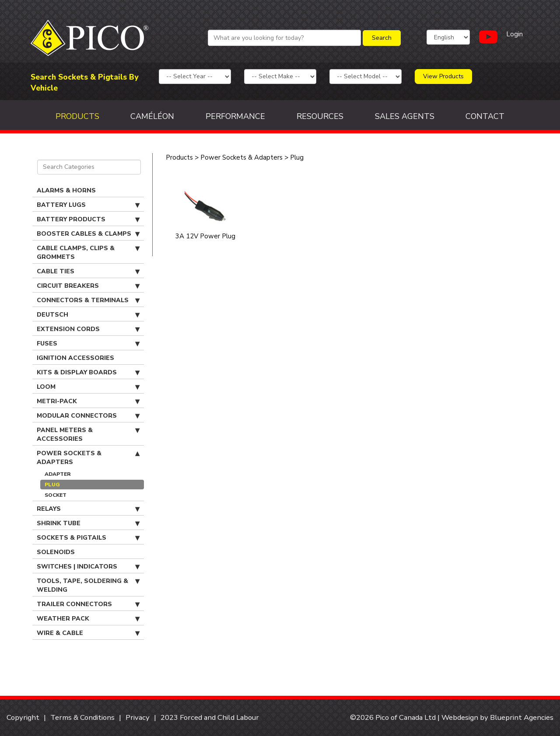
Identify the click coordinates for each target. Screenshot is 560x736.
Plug (52, 485)
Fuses (88, 344)
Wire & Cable (88, 633)
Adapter (58, 474)
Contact (485, 116)
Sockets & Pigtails (88, 538)
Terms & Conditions (82, 717)
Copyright (23, 717)
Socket (56, 495)
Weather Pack (88, 619)
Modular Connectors (88, 416)
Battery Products (88, 220)
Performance (235, 116)
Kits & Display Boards (88, 373)
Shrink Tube (88, 523)
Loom (88, 387)
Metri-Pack (88, 401)
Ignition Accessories (75, 358)
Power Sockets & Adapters (88, 458)
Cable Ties (88, 272)
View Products (443, 76)
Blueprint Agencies (522, 717)
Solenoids (56, 552)
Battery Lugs (88, 205)
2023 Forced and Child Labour (210, 717)
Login (514, 34)
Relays (88, 509)
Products (77, 116)
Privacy (138, 717)
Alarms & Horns (66, 190)
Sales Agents (405, 116)
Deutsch (88, 315)
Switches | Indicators (88, 567)
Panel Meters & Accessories (88, 434)
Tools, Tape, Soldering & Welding (88, 585)
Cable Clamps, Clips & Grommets (88, 253)
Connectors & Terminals (88, 300)
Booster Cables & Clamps (88, 234)
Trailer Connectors (88, 604)
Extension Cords (88, 329)
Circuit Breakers (88, 286)
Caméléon (152, 116)
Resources (320, 116)
